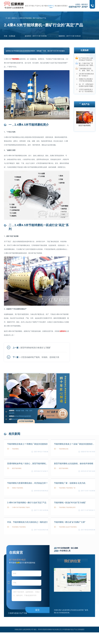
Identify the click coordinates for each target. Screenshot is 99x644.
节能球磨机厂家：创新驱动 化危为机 (70, 483)
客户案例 (45, 6)
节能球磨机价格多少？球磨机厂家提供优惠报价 (27, 444)
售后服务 (58, 6)
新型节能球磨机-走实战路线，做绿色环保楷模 (74, 464)
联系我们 (64, 6)
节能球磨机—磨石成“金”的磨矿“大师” (70, 522)
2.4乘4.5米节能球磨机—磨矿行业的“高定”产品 (27, 503)
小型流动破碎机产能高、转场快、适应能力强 (40, 357)
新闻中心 (51, 6)
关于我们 (32, 6)
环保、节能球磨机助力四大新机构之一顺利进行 (27, 522)
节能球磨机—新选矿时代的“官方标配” (70, 503)
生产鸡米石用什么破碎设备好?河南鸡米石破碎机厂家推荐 (86, 59)
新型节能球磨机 (85, 125)
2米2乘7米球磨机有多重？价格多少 (86, 75)
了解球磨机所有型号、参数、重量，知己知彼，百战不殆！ (86, 70)
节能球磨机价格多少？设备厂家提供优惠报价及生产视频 (75, 444)
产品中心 (38, 6)
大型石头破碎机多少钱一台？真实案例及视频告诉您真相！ (86, 90)
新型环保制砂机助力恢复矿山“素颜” (36, 348)
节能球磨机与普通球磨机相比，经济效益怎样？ (27, 483)
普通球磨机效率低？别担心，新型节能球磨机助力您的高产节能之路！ (28, 464)
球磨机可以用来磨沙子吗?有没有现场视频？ (86, 80)
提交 (37, 610)
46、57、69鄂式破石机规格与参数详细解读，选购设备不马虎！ (86, 85)
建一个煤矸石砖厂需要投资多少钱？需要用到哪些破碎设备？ (86, 64)
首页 (26, 6)
